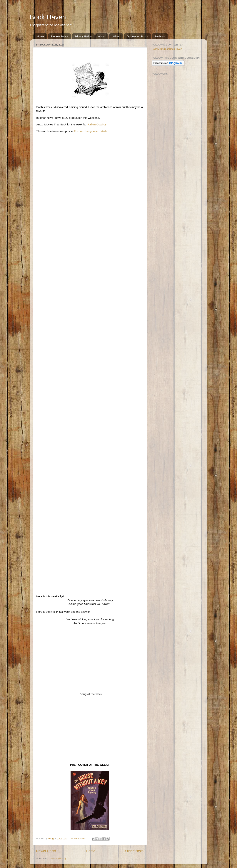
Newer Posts (46, 851)
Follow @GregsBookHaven (167, 49)
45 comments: (79, 838)
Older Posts (134, 851)
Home (41, 36)
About (102, 36)
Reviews (160, 36)
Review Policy (59, 36)
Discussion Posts (137, 36)
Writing (116, 36)
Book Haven (48, 17)
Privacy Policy (83, 36)
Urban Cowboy (97, 124)
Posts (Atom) (59, 858)
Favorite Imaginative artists (91, 131)
